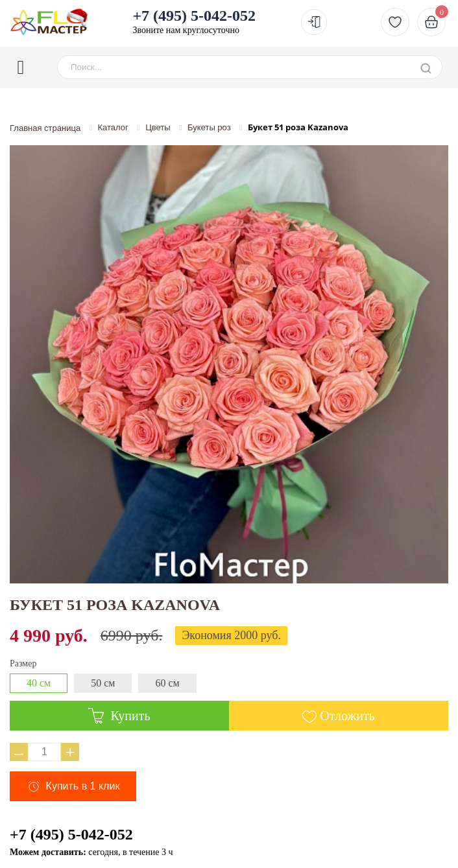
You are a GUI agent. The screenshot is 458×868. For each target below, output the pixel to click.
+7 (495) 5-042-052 (71, 834)
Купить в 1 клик (83, 786)
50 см (103, 683)
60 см (167, 683)
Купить (119, 716)
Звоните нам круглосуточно (194, 21)
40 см (39, 683)
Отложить (347, 716)
